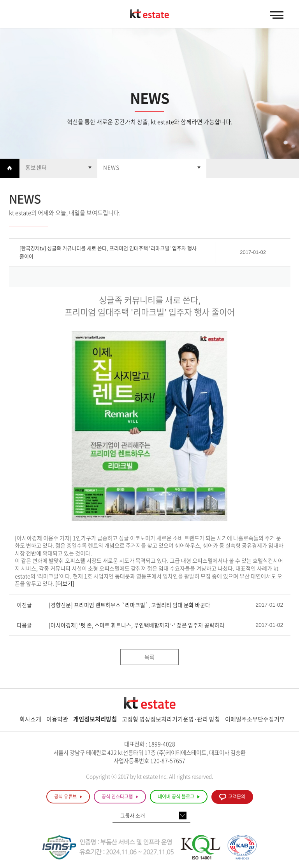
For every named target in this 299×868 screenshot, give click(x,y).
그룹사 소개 (133, 815)
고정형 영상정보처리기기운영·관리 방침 (171, 719)
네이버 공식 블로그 (179, 797)
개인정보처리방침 (95, 719)
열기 (58, 168)
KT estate (149, 14)
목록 (149, 657)
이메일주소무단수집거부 (255, 719)
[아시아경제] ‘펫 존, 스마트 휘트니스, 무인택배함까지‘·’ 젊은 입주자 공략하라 (137, 625)
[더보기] (65, 583)
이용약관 (57, 719)
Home (10, 168)
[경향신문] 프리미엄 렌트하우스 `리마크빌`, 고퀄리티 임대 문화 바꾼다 (129, 605)
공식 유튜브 (68, 797)
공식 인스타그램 (120, 797)
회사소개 (30, 719)
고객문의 (232, 797)
